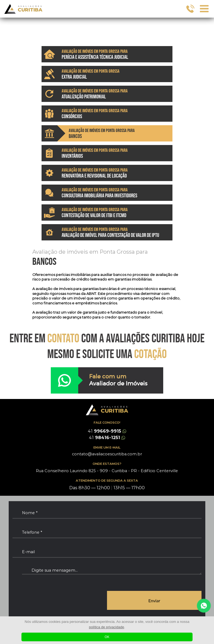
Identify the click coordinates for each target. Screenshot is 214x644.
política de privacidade (107, 627)
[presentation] (54, 601)
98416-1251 (107, 438)
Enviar (154, 600)
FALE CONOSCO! (107, 423)
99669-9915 (107, 431)
